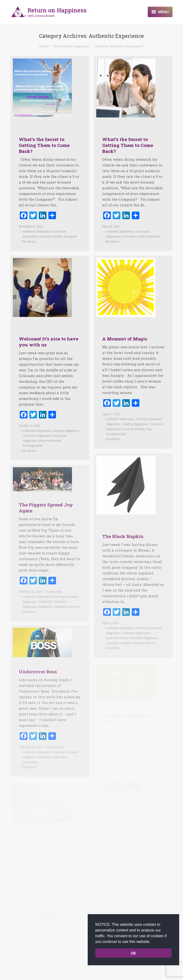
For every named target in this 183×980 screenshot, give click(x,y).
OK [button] (133, 953)
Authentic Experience (37, 231)
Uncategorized (33, 437)
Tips (149, 420)
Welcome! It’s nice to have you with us (48, 333)
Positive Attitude (50, 432)
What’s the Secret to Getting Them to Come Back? (44, 145)
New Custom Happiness (72, 46)
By (29, 241)
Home (44, 46)
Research (70, 236)
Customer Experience (37, 427)
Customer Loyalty (51, 236)
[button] (152, 942)
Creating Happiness (66, 422)
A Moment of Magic (125, 330)
